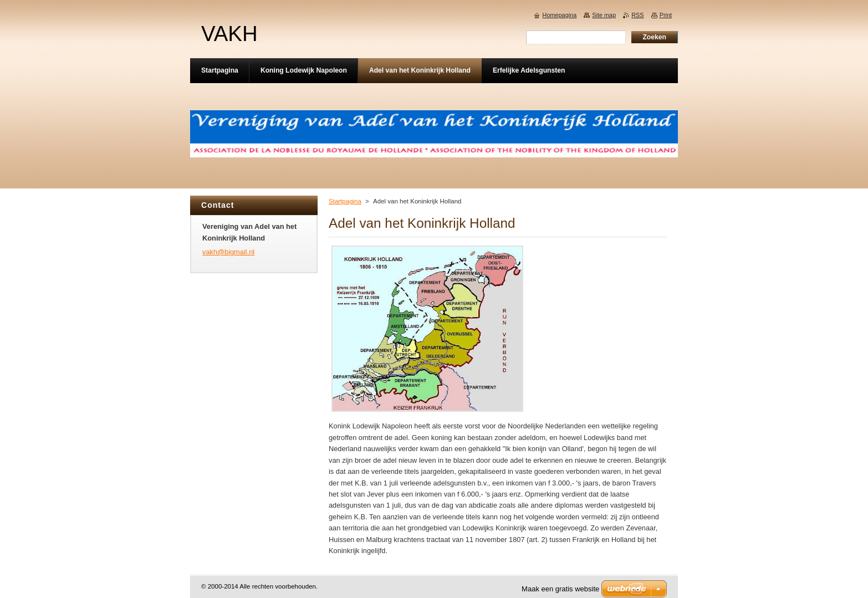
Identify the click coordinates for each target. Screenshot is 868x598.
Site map (604, 15)
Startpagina (345, 201)
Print (666, 15)
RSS (637, 15)
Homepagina (560, 15)
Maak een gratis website (560, 589)
